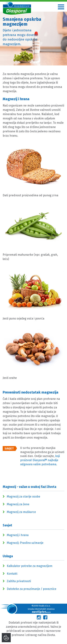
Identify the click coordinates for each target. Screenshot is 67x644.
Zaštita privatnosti (19, 581)
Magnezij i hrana (18, 535)
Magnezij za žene (18, 504)
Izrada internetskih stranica (41, 611)
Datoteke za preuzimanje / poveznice (32, 589)
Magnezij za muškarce (21, 512)
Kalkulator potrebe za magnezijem (30, 566)
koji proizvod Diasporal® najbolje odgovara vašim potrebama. (40, 460)
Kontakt (12, 574)
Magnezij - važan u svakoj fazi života (29, 487)
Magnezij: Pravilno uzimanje (25, 543)
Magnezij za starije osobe (23, 497)
